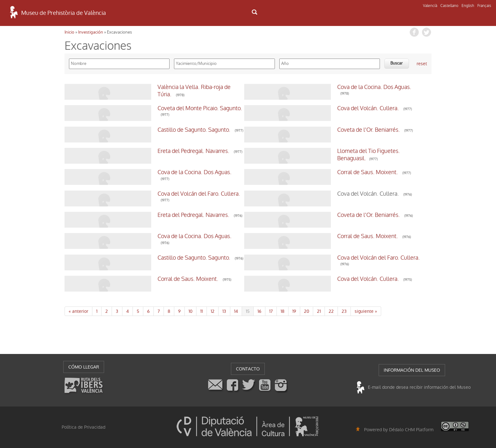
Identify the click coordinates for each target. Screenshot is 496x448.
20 (307, 311)
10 (190, 311)
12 (213, 311)
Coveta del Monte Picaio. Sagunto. (141, 108)
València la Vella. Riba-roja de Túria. (143, 87)
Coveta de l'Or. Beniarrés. (310, 130)
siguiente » (366, 311)
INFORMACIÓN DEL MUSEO (412, 370)
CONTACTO (248, 369)
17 (271, 311)
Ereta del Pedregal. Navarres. (134, 151)
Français (484, 6)
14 (236, 311)
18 (282, 311)
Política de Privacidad (84, 427)
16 (259, 311)
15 (248, 311)
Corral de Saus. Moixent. (309, 172)
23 (344, 311)
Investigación (91, 32)
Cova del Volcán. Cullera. (309, 108)
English (468, 6)
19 (294, 311)
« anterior (78, 311)
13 (224, 311)
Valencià (430, 6)
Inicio (69, 32)
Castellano (449, 6)
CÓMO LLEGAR (84, 367)
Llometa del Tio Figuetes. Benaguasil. (324, 151)
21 (319, 311)
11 (201, 311)
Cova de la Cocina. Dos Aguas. (315, 87)
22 (331, 311)
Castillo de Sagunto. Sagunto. (135, 130)
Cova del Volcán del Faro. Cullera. (140, 194)
